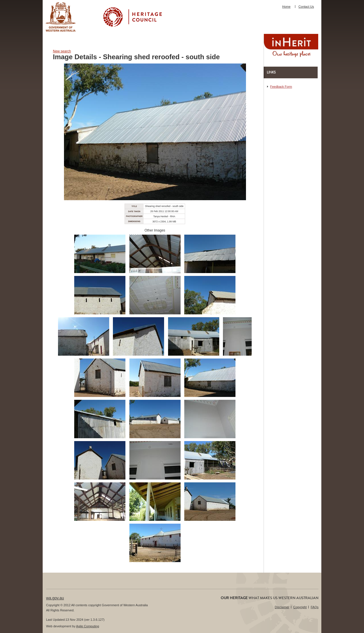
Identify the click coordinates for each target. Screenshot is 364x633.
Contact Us (306, 7)
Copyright (300, 607)
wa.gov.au (55, 598)
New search (62, 51)
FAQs (315, 607)
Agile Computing (88, 626)
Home (286, 7)
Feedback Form (281, 87)
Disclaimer (282, 607)
